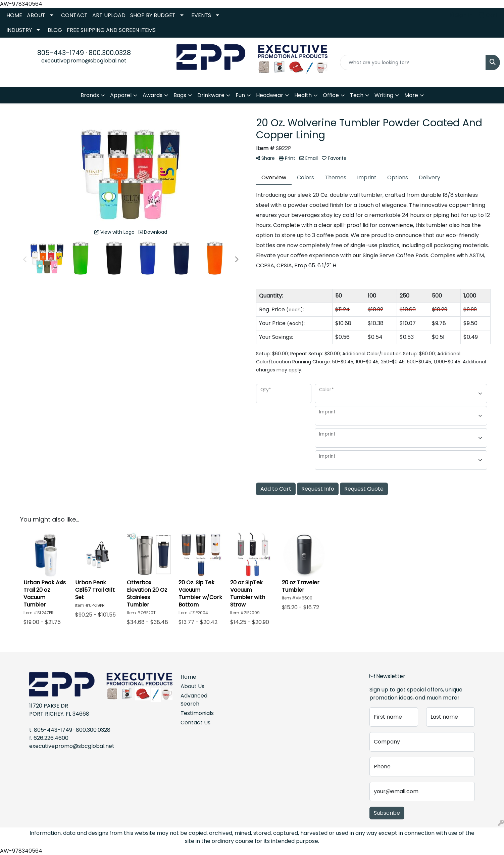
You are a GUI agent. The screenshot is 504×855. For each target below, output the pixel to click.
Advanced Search (194, 700)
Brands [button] (90, 95)
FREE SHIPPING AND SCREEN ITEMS (111, 30)
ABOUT (36, 15)
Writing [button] (384, 95)
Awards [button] (153, 95)
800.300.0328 (110, 53)
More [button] (411, 95)
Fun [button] (240, 95)
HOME (14, 15)
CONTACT (74, 15)
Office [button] (331, 95)
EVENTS (201, 15)
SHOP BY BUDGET (153, 15)
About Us (192, 686)
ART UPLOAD (109, 15)
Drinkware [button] (211, 95)
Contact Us (195, 723)
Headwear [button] (270, 95)
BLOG (55, 30)
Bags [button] (180, 95)
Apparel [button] (121, 95)
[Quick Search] (413, 62)
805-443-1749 (61, 53)
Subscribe (387, 813)
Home (188, 677)
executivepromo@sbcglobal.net (84, 61)
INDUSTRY (19, 30)
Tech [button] (357, 95)
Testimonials (197, 713)
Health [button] (303, 95)
